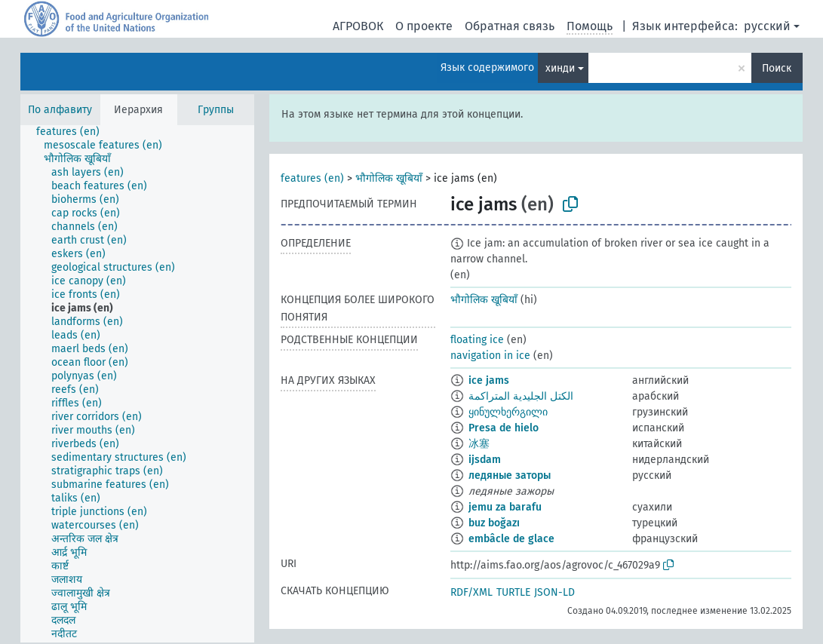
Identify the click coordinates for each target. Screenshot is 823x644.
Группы (216, 110)
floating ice (477, 340)
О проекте (424, 26)
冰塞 (479, 444)
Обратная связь (510, 26)
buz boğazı (494, 523)
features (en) (312, 178)
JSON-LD (554, 592)
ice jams (489, 380)
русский (767, 26)
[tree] (137, 384)
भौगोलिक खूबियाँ (389, 178)
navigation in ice (490, 356)
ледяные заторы (510, 475)
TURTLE (513, 592)
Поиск (777, 68)
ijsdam (485, 460)
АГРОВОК (358, 26)
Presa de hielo (504, 428)
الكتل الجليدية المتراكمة (521, 396)
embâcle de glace (511, 539)
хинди (560, 68)
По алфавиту (60, 110)
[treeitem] (74, 132)
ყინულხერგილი (508, 412)
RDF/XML (471, 592)
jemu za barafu (505, 507)
